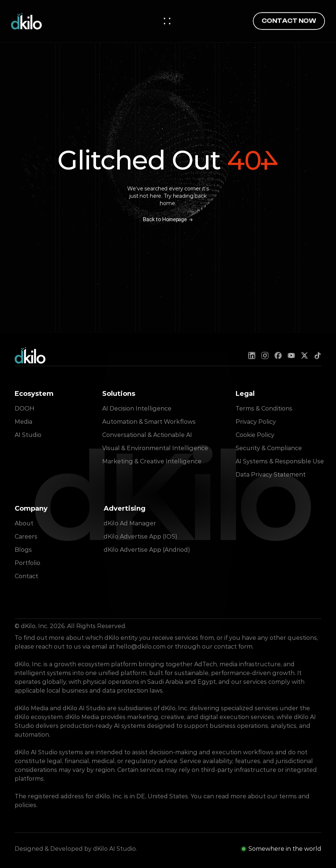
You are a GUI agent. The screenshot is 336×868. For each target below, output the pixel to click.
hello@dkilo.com (141, 647)
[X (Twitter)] (304, 355)
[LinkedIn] (252, 355)
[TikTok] (318, 355)
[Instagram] (265, 355)
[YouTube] (291, 355)
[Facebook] (278, 355)
